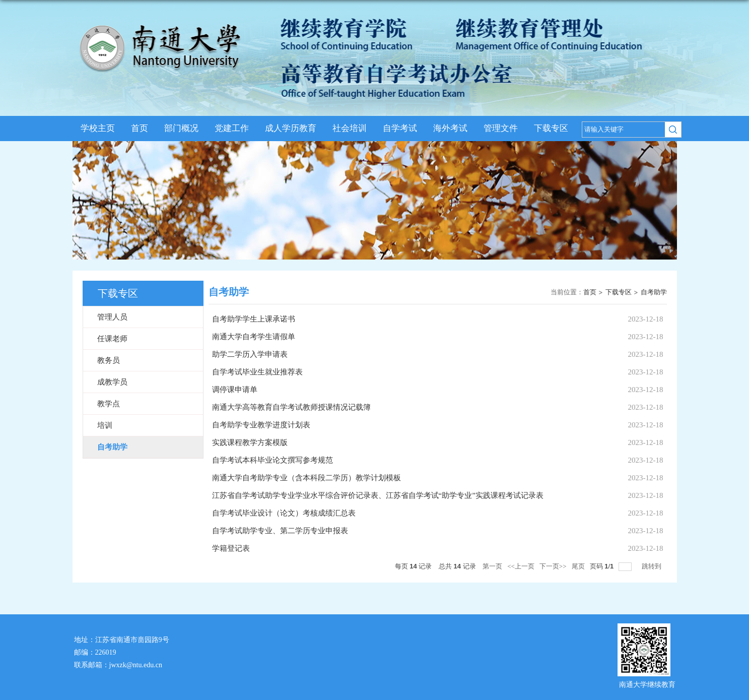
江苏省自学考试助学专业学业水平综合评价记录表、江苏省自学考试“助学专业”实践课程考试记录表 (378, 495)
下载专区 (551, 128)
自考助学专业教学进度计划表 (261, 425)
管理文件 (501, 128)
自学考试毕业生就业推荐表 (257, 372)
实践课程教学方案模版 (250, 442)
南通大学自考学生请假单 (254, 337)
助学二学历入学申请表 (250, 354)
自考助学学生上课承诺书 (254, 319)
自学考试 (400, 128)
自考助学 (654, 292)
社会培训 (350, 128)
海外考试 (450, 128)
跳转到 (652, 566)
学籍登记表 (231, 548)
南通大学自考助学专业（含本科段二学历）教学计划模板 (307, 478)
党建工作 (232, 128)
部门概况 (181, 128)
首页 (140, 128)
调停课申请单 (235, 390)
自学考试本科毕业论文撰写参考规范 (273, 460)
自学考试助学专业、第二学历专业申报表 (280, 531)
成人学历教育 (291, 128)
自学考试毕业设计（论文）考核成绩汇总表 (284, 513)
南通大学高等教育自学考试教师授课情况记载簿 (291, 407)
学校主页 (98, 128)
